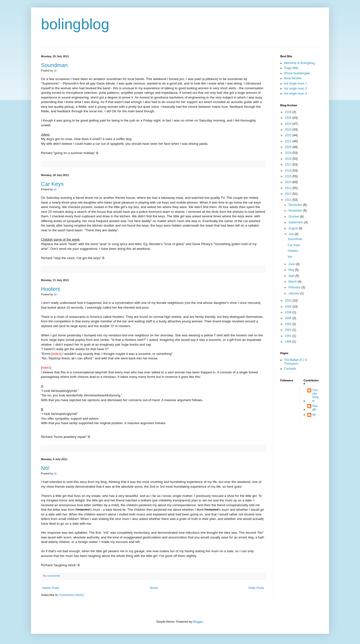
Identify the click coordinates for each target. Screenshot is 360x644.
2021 (289, 141)
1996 (289, 342)
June (292, 264)
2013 (289, 188)
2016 (289, 171)
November (296, 211)
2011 (289, 200)
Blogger (198, 622)
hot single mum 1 (295, 84)
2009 (289, 307)
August (294, 228)
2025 (289, 118)
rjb (314, 415)
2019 (289, 153)
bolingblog (75, 24)
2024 (289, 124)
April (292, 276)
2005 (289, 324)
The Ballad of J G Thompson (296, 362)
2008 (289, 312)
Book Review (293, 78)
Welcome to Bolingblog (299, 63)
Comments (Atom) (71, 595)
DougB (315, 408)
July (292, 234)
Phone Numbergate (297, 73)
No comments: (52, 576)
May (292, 270)
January (294, 293)
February (295, 287)
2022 (289, 135)
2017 (289, 165)
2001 (289, 336)
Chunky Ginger (315, 396)
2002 (289, 330)
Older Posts (256, 588)
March (293, 282)
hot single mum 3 (295, 94)
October (294, 217)
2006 (289, 318)
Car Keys (52, 184)
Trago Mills (291, 68)
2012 (289, 194)
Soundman (54, 65)
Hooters (51, 289)
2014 (289, 182)
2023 (289, 130)
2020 (289, 147)
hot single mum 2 (295, 89)
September (296, 222)
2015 (289, 176)
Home (154, 588)
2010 (289, 301)
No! (45, 468)
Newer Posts (51, 588)
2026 (289, 112)
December (296, 205)
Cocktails (290, 369)
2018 (289, 159)
